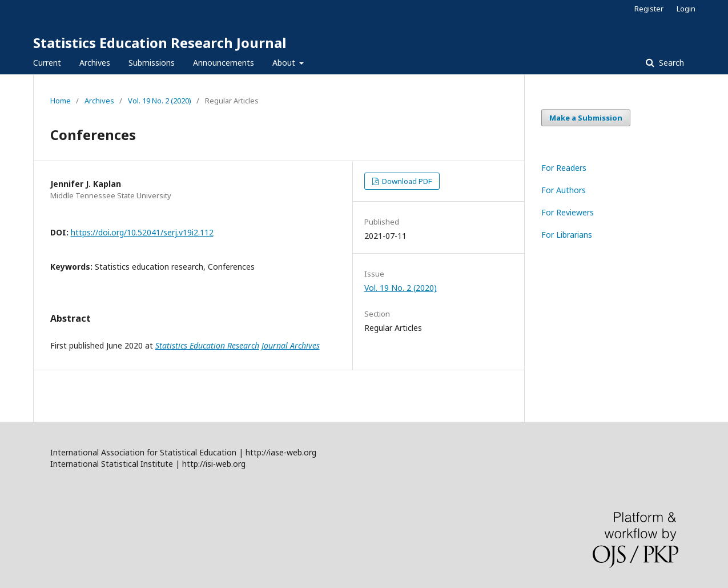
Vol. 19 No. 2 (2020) (160, 101)
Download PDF (406, 181)
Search (670, 63)
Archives (95, 63)
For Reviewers (568, 212)
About (285, 63)
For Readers (564, 168)
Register (649, 9)
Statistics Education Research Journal (160, 43)
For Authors (564, 190)
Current (47, 63)
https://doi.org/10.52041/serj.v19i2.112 (142, 232)
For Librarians (567, 235)
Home (61, 101)
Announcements (224, 63)
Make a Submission (586, 118)
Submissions (152, 63)
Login (686, 9)
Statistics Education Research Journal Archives (238, 345)
